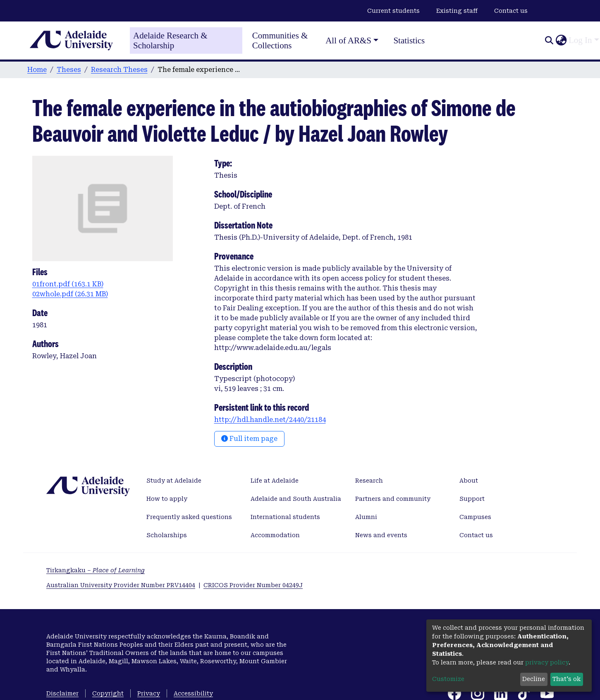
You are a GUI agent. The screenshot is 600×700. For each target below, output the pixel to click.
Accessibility (193, 693)
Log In (580, 40)
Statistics (409, 40)
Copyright (108, 693)
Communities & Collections (280, 40)
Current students (393, 11)
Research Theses (119, 70)
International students (285, 517)
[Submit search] (549, 40)
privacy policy (547, 662)
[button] (561, 40)
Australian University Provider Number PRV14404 (121, 585)
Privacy (149, 693)
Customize (448, 679)
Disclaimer (62, 693)
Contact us (511, 11)
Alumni (366, 517)
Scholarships (167, 535)
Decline (534, 679)
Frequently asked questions (189, 517)
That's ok (567, 679)
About (469, 481)
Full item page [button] (249, 439)
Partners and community (393, 499)
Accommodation (275, 535)
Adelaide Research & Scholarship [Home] (170, 40)
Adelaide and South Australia (296, 499)
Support (472, 499)
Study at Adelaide (174, 481)
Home (37, 70)
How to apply (167, 499)
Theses (69, 70)
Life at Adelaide (275, 481)
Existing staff (457, 11)
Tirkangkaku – (96, 570)
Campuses (475, 517)
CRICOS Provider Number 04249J (253, 585)
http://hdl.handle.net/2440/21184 (270, 420)
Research (369, 481)
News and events (381, 535)
